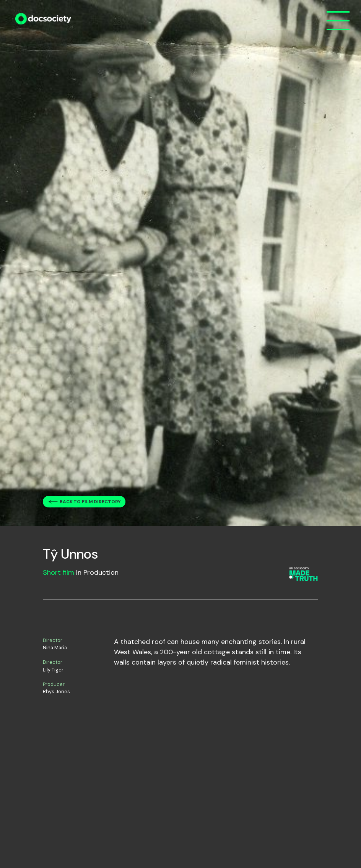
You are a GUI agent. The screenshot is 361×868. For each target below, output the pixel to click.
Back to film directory (90, 502)
